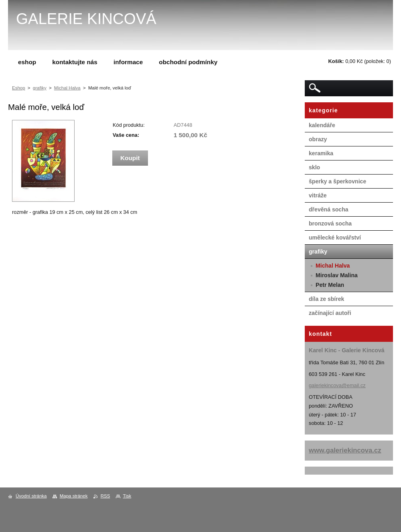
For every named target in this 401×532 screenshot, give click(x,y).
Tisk (127, 496)
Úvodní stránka (31, 496)
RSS (105, 496)
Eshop (19, 88)
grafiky (40, 88)
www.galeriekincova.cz (345, 450)
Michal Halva (67, 88)
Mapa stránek (74, 496)
